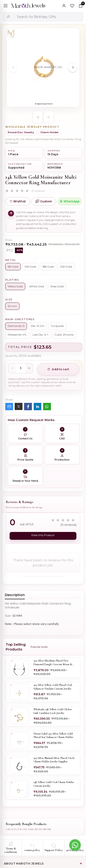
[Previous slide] (13, 68)
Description (15, 595)
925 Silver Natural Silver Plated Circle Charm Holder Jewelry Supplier (54, 760)
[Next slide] (73, 68)
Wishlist (18, 201)
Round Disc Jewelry (21, 132)
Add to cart (58, 369)
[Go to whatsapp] (75, 845)
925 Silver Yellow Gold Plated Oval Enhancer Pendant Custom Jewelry (53, 687)
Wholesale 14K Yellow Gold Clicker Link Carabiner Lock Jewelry (53, 711)
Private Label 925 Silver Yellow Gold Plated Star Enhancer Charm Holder (53, 735)
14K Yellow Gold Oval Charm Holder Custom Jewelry (54, 784)
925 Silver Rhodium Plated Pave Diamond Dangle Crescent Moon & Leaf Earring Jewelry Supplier (53, 663)
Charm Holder (50, 132)
